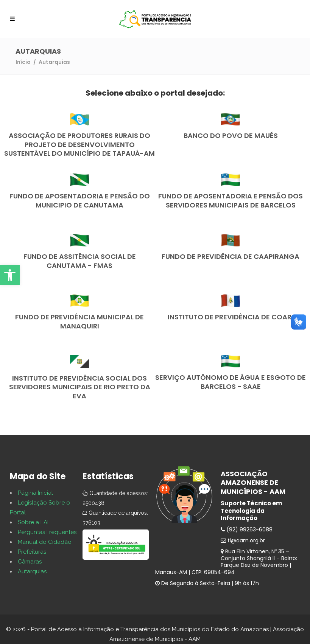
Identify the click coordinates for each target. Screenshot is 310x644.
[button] (10, 275)
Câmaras (30, 562)
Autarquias (32, 571)
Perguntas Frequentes (47, 532)
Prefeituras (32, 552)
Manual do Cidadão (45, 542)
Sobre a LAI (33, 522)
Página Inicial (35, 493)
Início (23, 62)
